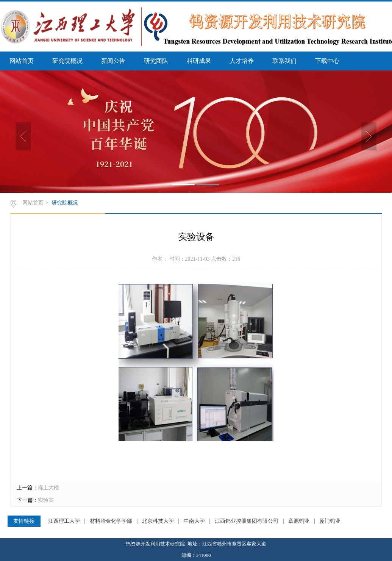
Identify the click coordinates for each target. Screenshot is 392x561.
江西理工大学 (64, 521)
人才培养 (242, 61)
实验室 (46, 500)
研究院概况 (67, 61)
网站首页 (22, 61)
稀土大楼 (48, 488)
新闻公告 (113, 61)
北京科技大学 (158, 521)
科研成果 (199, 61)
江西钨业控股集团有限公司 (247, 521)
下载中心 (327, 61)
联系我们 (284, 61)
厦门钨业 (330, 521)
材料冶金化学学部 (111, 521)
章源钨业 (299, 521)
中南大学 (194, 521)
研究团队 (156, 61)
